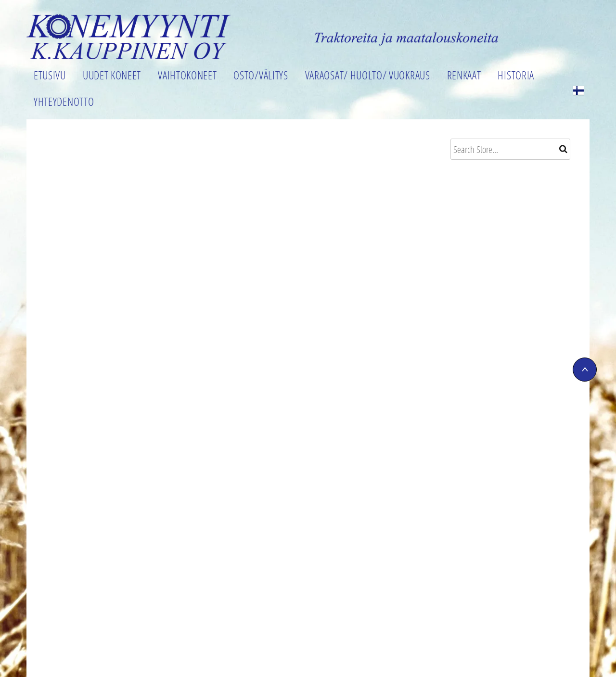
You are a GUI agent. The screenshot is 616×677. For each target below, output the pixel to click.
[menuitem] (51, 77)
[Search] (510, 149)
